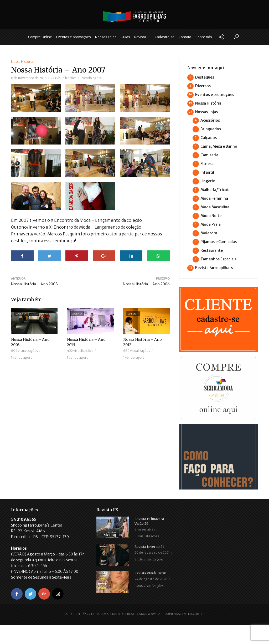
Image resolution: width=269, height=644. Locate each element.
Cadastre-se (165, 37)
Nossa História (22, 62)
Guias (125, 37)
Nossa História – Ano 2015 (86, 342)
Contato (185, 37)
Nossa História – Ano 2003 (30, 342)
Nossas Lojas (106, 37)
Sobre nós (204, 37)
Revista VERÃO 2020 (150, 573)
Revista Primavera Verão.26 (149, 521)
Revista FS (142, 37)
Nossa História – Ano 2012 (143, 342)
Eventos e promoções (74, 37)
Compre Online (40, 37)
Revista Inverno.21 (149, 547)
